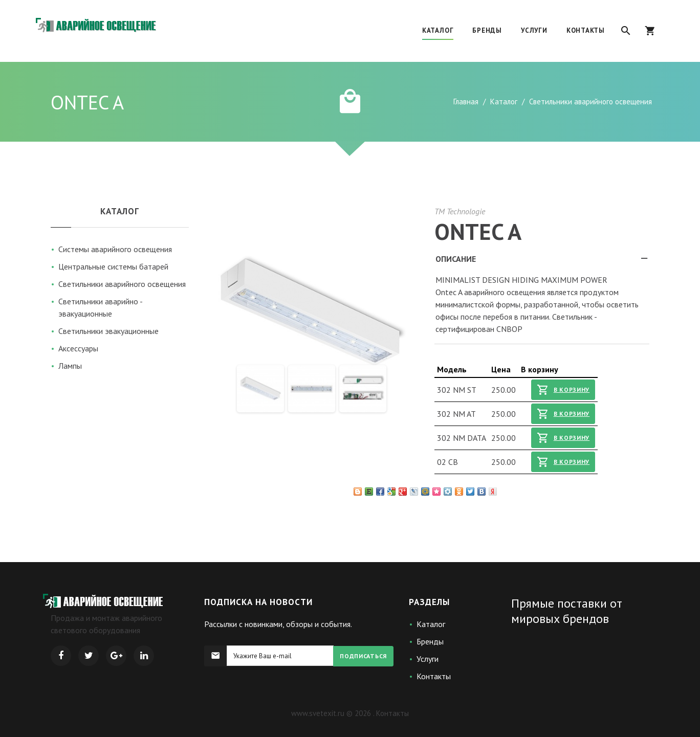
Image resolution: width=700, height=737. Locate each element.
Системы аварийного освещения (115, 249)
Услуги (428, 659)
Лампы (70, 366)
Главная (466, 102)
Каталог (504, 102)
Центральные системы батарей (113, 266)
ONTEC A (478, 231)
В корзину (563, 390)
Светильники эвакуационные (108, 331)
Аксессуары (78, 348)
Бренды (430, 641)
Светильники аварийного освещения (122, 284)
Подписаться (363, 656)
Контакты (434, 676)
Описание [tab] (542, 262)
